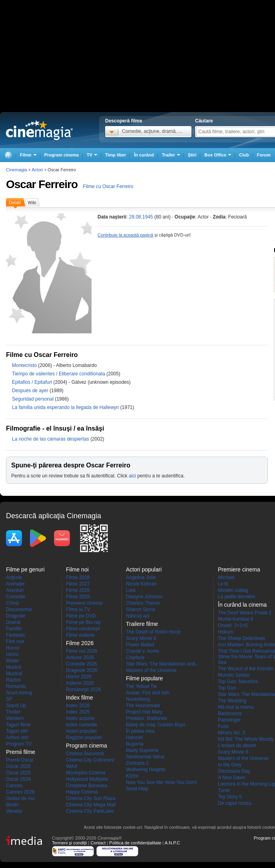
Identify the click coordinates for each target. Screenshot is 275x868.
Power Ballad (140, 645)
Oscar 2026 (18, 766)
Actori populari (81, 731)
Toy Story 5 (230, 797)
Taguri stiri (17, 731)
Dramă (13, 622)
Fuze (223, 726)
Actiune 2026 (80, 658)
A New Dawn (232, 778)
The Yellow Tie (141, 686)
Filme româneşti (83, 629)
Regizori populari (84, 738)
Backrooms (230, 714)
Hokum (225, 632)
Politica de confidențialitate (135, 843)
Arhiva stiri (17, 738)
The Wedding (232, 701)
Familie (14, 629)
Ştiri (192, 155)
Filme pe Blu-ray (83, 622)
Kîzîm (132, 776)
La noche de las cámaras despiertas (51, 439)
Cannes (14, 786)
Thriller (13, 712)
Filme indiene (80, 635)
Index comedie (82, 725)
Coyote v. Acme (142, 651)
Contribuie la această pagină (125, 235)
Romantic (16, 686)
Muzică (14, 667)
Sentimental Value (145, 757)
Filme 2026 (78, 590)
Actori (37, 170)
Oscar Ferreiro (42, 184)
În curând (144, 155)
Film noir (15, 641)
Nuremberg (138, 699)
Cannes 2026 (20, 792)
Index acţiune (80, 718)
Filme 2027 (78, 584)
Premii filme (21, 752)
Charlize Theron (143, 603)
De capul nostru (235, 803)
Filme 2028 (78, 577)
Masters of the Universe (151, 670)
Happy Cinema (82, 792)
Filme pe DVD (81, 616)
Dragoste (16, 616)
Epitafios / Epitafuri (32, 382)
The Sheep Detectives (241, 638)
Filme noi (77, 569)
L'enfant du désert (237, 746)
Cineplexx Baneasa (87, 786)
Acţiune (14, 577)
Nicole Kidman (141, 584)
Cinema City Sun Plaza (91, 798)
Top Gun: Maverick (238, 682)
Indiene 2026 (80, 683)
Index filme (80, 698)
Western (15, 718)
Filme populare (144, 678)
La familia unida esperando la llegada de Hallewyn (66, 407)
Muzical (14, 674)
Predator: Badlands (146, 718)
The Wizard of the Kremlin (246, 669)
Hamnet (134, 738)
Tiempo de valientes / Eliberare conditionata (59, 374)
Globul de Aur (21, 798)
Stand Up (16, 706)
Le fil (223, 584)
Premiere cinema (84, 603)
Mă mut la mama (236, 707)
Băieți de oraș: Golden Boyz (156, 725)
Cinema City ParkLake (90, 811)
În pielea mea (140, 731)
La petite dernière (236, 597)
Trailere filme (142, 624)
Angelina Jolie (141, 577)
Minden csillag (233, 590)
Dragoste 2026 (82, 670)
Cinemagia (17, 170)
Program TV (19, 744)
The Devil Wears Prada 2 (245, 613)
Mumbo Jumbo (234, 675)
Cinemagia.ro (39, 130)
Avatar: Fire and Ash (148, 693)
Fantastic (16, 635)
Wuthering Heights (146, 770)
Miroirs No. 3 (231, 733)
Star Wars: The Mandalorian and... (162, 664)
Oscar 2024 (18, 779)
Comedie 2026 (82, 664)
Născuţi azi (138, 616)
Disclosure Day (234, 771)
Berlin (12, 805)
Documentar (19, 609)
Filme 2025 (78, 597)
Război (13, 680)
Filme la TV (78, 609)
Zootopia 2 (137, 763)
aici (132, 476)
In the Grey (230, 765)
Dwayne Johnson (144, 597)
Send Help (137, 789)
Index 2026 (78, 706)
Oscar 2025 (18, 773)
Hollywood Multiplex (87, 779)
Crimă (12, 603)
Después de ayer (31, 391)
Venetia (14, 811)
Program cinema (62, 155)
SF (9, 699)
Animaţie (15, 584)
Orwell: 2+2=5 (233, 625)
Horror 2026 (79, 677)
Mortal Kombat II (235, 619)
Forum (264, 155)
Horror (13, 648)
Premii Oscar (20, 760)
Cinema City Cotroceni (90, 760)
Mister (13, 661)
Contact (98, 843)
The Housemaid (143, 706)
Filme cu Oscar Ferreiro (108, 186)
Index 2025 (78, 712)
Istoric (12, 654)
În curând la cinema (242, 605)
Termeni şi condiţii (69, 843)
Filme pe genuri (25, 569)
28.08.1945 (141, 217)
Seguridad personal (33, 399)
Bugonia (135, 744)
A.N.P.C (172, 843)
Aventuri (15, 590)
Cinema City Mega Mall (91, 805)
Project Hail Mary (144, 712)
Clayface (135, 658)
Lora (131, 590)
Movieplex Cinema (86, 773)
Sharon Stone (140, 609)
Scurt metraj (19, 693)
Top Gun (227, 688)
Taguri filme (18, 725)
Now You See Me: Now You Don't (161, 782)
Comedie (16, 597)
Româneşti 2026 (83, 690)
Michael (226, 577)
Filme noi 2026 (82, 651)
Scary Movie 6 (141, 638)
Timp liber (116, 155)
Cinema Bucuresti (85, 754)
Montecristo (25, 365)
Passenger (229, 720)
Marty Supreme (142, 750)
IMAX (72, 766)
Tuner (224, 790)
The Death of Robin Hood (153, 632)
